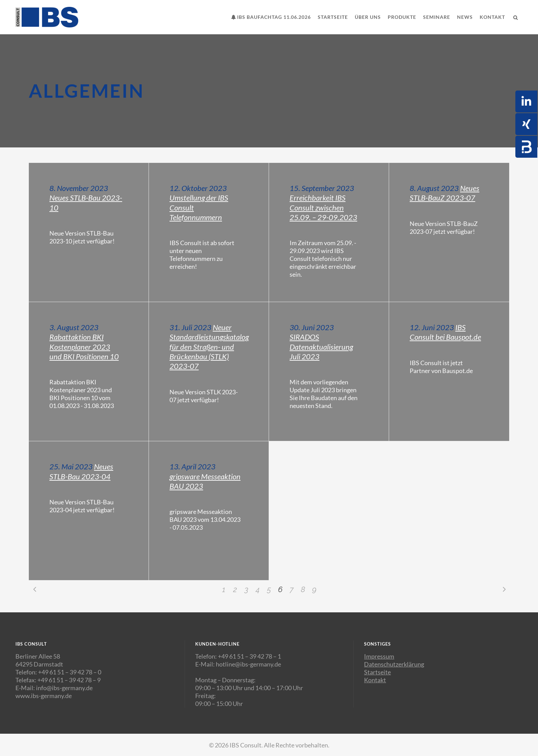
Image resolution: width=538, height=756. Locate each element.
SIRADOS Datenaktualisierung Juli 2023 (321, 347)
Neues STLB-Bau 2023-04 (81, 471)
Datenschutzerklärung (394, 664)
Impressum (379, 656)
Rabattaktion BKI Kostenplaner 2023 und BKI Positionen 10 (84, 347)
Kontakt (375, 680)
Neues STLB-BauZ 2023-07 (445, 193)
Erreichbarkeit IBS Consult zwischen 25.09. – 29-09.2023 (323, 207)
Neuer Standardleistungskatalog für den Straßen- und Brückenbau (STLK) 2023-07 (209, 347)
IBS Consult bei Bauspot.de (445, 332)
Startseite (377, 672)
